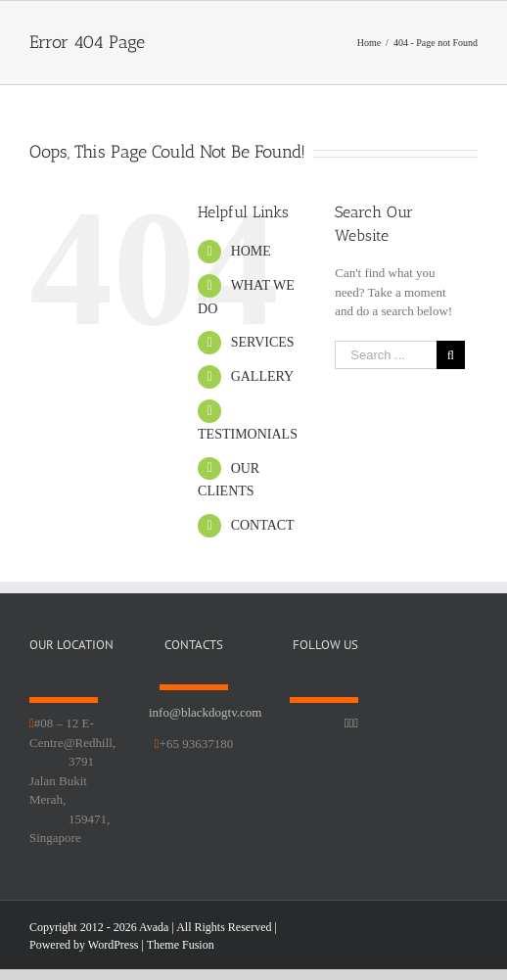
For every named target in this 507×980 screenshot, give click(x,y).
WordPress (114, 945)
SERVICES (263, 342)
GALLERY (263, 376)
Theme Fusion (181, 945)
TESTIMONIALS (248, 434)
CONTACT (263, 525)
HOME (251, 251)
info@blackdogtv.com (205, 712)
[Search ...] (386, 355)
